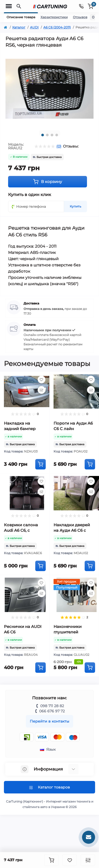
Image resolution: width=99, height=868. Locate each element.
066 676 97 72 (52, 711)
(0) (59, 146)
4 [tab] (57, 135)
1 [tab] (43, 135)
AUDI (34, 27)
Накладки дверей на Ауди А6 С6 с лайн (72, 530)
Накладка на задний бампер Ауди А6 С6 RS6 (20, 429)
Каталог (19, 27)
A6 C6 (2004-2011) (57, 27)
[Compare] (42, 390)
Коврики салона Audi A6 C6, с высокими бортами (24, 530)
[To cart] (40, 464)
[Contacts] (81, 6)
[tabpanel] (50, 89)
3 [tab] (52, 135)
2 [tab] (47, 135)
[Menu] (9, 6)
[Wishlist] (42, 380)
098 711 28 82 (52, 706)
